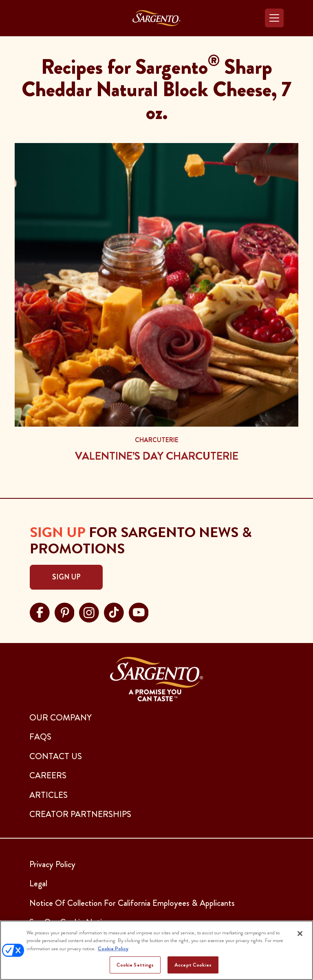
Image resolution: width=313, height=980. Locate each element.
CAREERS (48, 775)
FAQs (40, 737)
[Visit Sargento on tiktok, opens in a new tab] (114, 612)
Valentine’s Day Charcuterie (157, 456)
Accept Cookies (193, 965)
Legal (38, 883)
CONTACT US (56, 756)
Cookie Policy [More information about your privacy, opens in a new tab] (113, 948)
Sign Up (66, 577)
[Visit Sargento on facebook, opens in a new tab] (40, 612)
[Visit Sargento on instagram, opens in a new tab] (89, 612)
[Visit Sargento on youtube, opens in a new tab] (139, 612)
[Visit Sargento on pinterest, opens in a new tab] (65, 612)
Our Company (61, 718)
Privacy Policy (52, 864)
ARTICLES (48, 795)
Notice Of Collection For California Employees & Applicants (132, 903)
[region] (156, 950)
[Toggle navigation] (274, 18)
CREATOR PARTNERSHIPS (80, 814)
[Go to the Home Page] (156, 18)
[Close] (300, 934)
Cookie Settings (135, 965)
